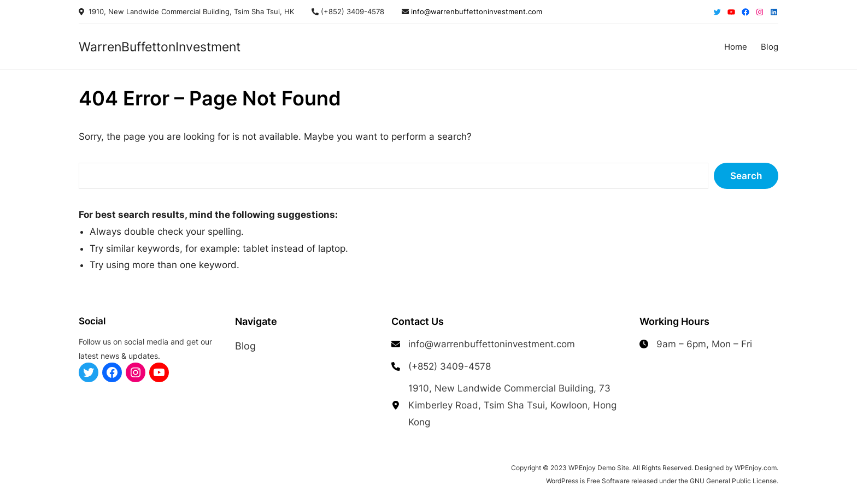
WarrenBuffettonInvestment (160, 47)
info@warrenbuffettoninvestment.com (476, 11)
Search (746, 176)
